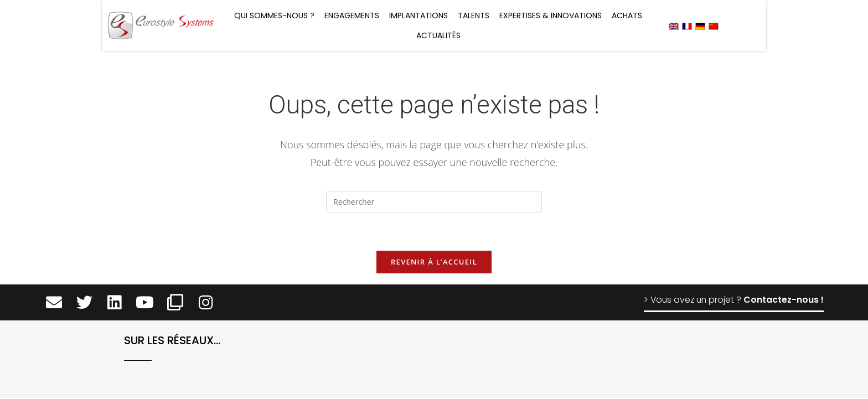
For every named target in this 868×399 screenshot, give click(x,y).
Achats (627, 15)
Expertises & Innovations (551, 15)
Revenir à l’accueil (434, 263)
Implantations (418, 15)
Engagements (352, 15)
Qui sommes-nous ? (274, 15)
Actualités (438, 35)
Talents (474, 15)
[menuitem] (674, 26)
